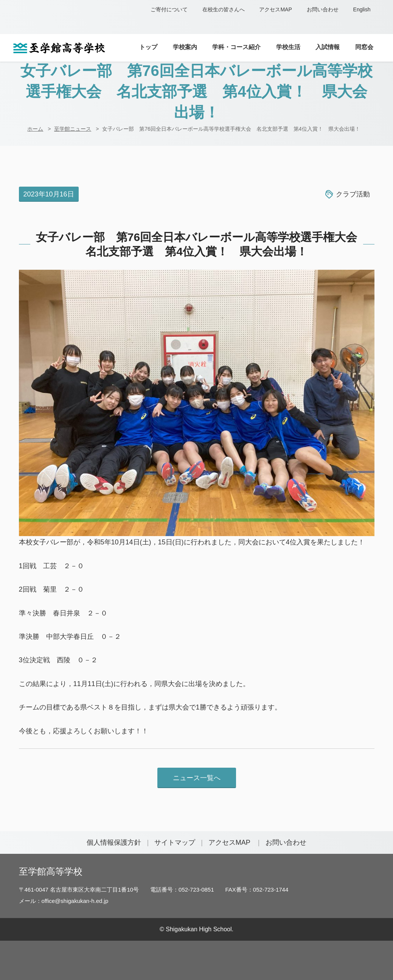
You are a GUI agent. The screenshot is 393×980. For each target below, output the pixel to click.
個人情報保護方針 (114, 842)
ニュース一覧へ (197, 778)
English (362, 9)
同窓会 (364, 47)
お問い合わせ (323, 9)
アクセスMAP (275, 9)
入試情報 (328, 47)
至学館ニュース (73, 129)
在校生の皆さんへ (224, 9)
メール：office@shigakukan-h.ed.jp (64, 901)
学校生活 (288, 47)
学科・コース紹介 (236, 47)
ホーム (35, 129)
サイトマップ (175, 842)
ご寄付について (169, 9)
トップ (148, 47)
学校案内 (185, 47)
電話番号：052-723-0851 (182, 890)
